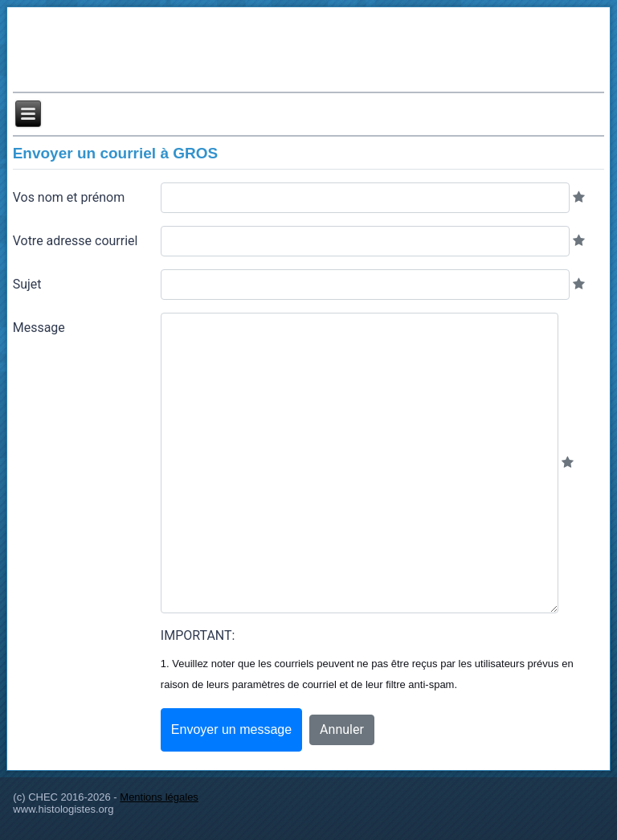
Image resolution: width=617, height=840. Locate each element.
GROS (195, 153)
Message (39, 328)
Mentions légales (159, 797)
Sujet (27, 284)
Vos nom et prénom (69, 197)
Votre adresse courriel (76, 241)
